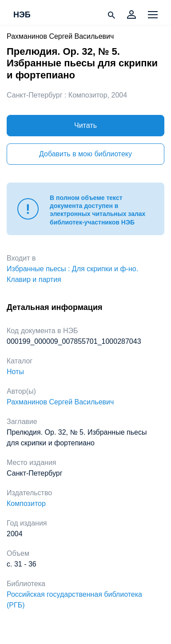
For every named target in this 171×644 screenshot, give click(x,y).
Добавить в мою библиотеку (85, 154)
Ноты (15, 372)
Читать (85, 125)
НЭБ (22, 15)
